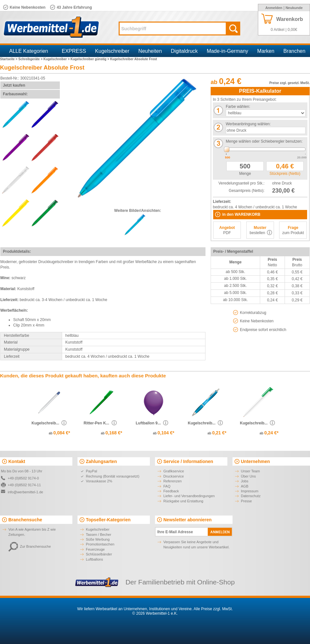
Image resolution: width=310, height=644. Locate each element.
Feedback (171, 491)
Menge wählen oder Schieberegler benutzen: (264, 141)
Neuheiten (150, 51)
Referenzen (173, 481)
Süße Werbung (98, 539)
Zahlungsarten (101, 461)
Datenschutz (251, 496)
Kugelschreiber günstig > (90, 59)
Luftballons (94, 559)
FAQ (167, 486)
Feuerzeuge (95, 549)
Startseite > (9, 59)
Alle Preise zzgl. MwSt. (213, 609)
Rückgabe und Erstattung (183, 501)
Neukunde (294, 8)
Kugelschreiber (112, 51)
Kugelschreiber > (57, 59)
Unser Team (250, 471)
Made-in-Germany (228, 51)
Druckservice (174, 476)
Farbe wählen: (238, 107)
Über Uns (248, 476)
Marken (266, 51)
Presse (246, 501)
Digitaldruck (184, 51)
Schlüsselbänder (99, 554)
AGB (245, 486)
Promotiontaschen (100, 544)
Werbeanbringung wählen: (248, 124)
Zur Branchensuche (30, 546)
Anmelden (274, 8)
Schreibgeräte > (31, 59)
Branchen (294, 51)
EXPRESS (74, 51)
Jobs (245, 481)
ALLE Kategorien (29, 51)
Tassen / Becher (99, 535)
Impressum (250, 491)
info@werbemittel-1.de (25, 492)
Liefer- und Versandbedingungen (189, 496)
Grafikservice (174, 471)
